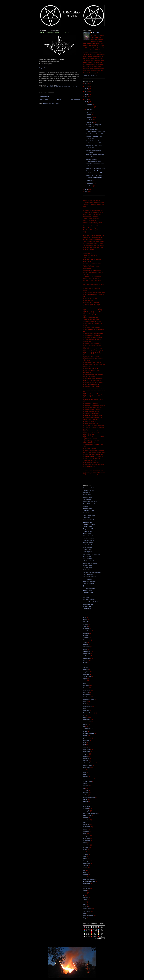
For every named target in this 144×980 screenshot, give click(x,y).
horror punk (86, 752)
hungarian (86, 754)
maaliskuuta (90, 183)
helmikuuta (90, 186)
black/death (86, 654)
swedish (85, 875)
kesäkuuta (90, 120)
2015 (87, 89)
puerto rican (86, 845)
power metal (87, 838)
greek (85, 743)
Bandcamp (86, 638)
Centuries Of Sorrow (89, 511)
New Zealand (87, 815)
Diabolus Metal (87, 522)
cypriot (85, 679)
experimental (87, 720)
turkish (85, 893)
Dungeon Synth (87, 527)
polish (85, 834)
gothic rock (86, 740)
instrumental (87, 768)
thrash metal (87, 884)
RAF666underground (89, 588)
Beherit (85, 642)
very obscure (87, 911)
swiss (85, 877)
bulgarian (86, 665)
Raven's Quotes (88, 590)
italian (85, 774)
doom (85, 704)
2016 (87, 86)
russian (85, 859)
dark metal (86, 686)
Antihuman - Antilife (89, 490)
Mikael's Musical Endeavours (91, 561)
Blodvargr (86, 506)
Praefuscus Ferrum (89, 584)
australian (86, 633)
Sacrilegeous (87, 861)
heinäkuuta (90, 117)
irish (84, 770)
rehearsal (68, 87)
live (84, 788)
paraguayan (86, 831)
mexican (85, 802)
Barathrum (86, 640)
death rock (86, 692)
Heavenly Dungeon (89, 538)
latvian (85, 783)
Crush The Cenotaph (89, 515)
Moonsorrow (87, 806)
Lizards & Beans (88, 549)
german (85, 736)
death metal (86, 690)
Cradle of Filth (87, 676)
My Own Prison (87, 568)
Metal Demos (87, 556)
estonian (85, 717)
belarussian (86, 647)
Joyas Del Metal (88, 547)
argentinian (86, 629)
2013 (87, 94)
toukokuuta (90, 122)
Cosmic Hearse (87, 513)
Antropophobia (87, 495)
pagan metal (87, 827)
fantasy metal (87, 722)
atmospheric (87, 631)
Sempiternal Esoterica (89, 595)
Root (84, 856)
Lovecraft (86, 790)
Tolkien (85, 891)
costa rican (86, 674)
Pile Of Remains (88, 579)
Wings (85, 918)
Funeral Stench (87, 534)
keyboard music (88, 779)
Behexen (86, 644)
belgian (85, 649)
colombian (86, 670)
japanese (86, 777)
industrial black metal (89, 763)
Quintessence (87, 586)
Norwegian (86, 820)
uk (84, 895)
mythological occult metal (90, 813)
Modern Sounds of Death (90, 563)
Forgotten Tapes (88, 531)
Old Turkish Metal (88, 574)
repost (85, 850)
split (84, 870)
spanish (85, 868)
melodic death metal (89, 797)
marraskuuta (90, 107)
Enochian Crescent (88, 713)
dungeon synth (87, 706)
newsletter (86, 818)
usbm (77, 87)
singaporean (87, 863)
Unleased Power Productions (91, 602)
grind (84, 745)
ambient (85, 622)
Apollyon (85, 626)
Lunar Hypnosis (87, 552)
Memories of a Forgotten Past (92, 554)
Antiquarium (86, 492)
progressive (86, 840)
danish (85, 683)
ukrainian (86, 897)
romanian (86, 854)
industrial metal (87, 765)
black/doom (86, 656)
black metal (51, 87)
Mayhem (85, 795)
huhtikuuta (90, 181)
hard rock (86, 747)
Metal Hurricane (88, 559)
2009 (87, 189)
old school (60, 87)
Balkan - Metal (87, 499)
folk (84, 726)
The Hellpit (86, 597)
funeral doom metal (89, 733)
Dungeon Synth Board (89, 529)
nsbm (85, 822)
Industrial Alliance (88, 543)
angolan (85, 624)
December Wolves (88, 699)
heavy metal (86, 749)
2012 (87, 97)
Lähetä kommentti (44, 97)
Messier (85, 799)
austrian (85, 635)
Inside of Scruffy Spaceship (91, 545)
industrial (86, 761)
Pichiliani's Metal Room (90, 577)
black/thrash (86, 658)
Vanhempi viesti (75, 99)
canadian (86, 667)
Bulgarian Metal (87, 508)
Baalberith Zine (87, 497)
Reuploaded (42, 68)
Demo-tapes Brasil (88, 520)
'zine (84, 617)
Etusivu (59, 99)
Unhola (85, 900)
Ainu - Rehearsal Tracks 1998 (95, 134)
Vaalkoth (85, 907)
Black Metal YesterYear (90, 504)
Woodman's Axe (88, 606)
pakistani (86, 829)
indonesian (86, 758)
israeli (85, 772)
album (85, 619)
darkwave (86, 688)
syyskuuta (90, 112)
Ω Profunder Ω (87, 609)
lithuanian (86, 786)
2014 (87, 91)
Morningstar (86, 811)
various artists (87, 909)
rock (84, 852)
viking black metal (88, 916)
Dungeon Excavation (89, 524)
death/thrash (87, 697)
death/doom (86, 695)
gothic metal (86, 738)
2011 (87, 99)
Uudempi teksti (43, 99)
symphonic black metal (90, 879)
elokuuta (89, 115)
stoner (85, 872)
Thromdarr (86, 886)
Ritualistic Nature (88, 593)
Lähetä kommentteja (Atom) (50, 103)
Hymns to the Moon (89, 540)
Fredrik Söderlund (88, 729)
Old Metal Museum (88, 570)
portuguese (86, 836)
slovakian (86, 865)
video (85, 913)
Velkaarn (96, 32)
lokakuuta (90, 109)
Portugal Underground (89, 581)
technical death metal (89, 881)
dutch (85, 708)
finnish (85, 724)
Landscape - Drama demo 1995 (95, 168)
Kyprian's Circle (87, 781)
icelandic (86, 756)
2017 (87, 84)
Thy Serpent (87, 888)
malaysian (86, 793)
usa (73, 87)
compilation (86, 672)
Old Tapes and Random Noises (92, 572)
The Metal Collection (89, 600)
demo (85, 701)
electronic (86, 711)
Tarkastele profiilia (90, 76)
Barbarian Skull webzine (90, 502)
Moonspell (86, 809)
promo (85, 843)
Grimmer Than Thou (89, 536)
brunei (85, 663)
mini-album (86, 804)
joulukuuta (90, 104)
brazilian (85, 660)
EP (84, 715)
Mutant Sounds (87, 565)
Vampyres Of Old (88, 604)
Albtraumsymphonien (89, 488)
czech (85, 681)
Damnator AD (87, 518)
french (85, 731)
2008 (87, 192)
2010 (87, 102)
